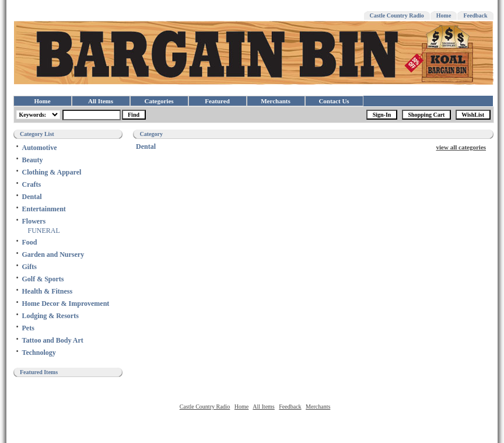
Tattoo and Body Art (53, 340)
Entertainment (44, 209)
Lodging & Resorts (50, 316)
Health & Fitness (48, 291)
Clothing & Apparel (52, 172)
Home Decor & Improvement (66, 304)
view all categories (461, 147)
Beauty (33, 160)
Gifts (29, 267)
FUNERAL (44, 231)
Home (444, 15)
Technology (39, 353)
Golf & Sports (43, 279)
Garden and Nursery (53, 254)
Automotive (40, 148)
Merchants (276, 101)
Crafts (32, 184)
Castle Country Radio (397, 15)
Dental (32, 197)
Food (30, 242)
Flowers (34, 221)
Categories (159, 101)
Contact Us (334, 101)
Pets (28, 328)
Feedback (475, 15)
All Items (101, 101)
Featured (217, 101)
